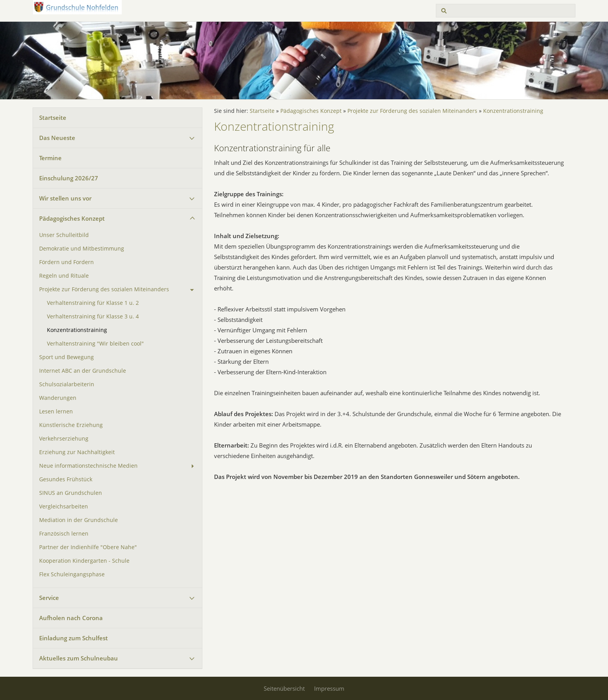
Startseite (53, 118)
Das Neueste (57, 138)
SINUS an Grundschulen (71, 493)
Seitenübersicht (284, 688)
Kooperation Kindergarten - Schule (84, 561)
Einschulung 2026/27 (69, 178)
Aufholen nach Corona (71, 618)
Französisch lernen (64, 534)
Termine (50, 158)
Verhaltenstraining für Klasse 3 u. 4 (93, 316)
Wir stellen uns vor (65, 198)
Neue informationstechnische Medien (88, 466)
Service (49, 598)
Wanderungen (58, 398)
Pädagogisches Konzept (72, 218)
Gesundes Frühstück (66, 479)
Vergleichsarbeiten (64, 506)
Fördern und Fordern (66, 262)
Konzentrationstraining (77, 330)
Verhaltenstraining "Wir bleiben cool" (95, 344)
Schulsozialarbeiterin (67, 384)
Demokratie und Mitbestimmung (82, 249)
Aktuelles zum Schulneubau (79, 658)
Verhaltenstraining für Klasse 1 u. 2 (93, 303)
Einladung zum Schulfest (73, 638)
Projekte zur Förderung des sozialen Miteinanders (104, 289)
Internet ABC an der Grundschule (83, 371)
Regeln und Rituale (64, 276)
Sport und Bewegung (66, 357)
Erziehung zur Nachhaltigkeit (77, 452)
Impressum (329, 688)
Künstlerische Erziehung (71, 425)
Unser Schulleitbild (64, 235)
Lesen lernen (56, 411)
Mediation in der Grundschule (79, 520)
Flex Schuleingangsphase (72, 574)
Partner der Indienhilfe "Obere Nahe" (88, 547)
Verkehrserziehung (64, 439)
